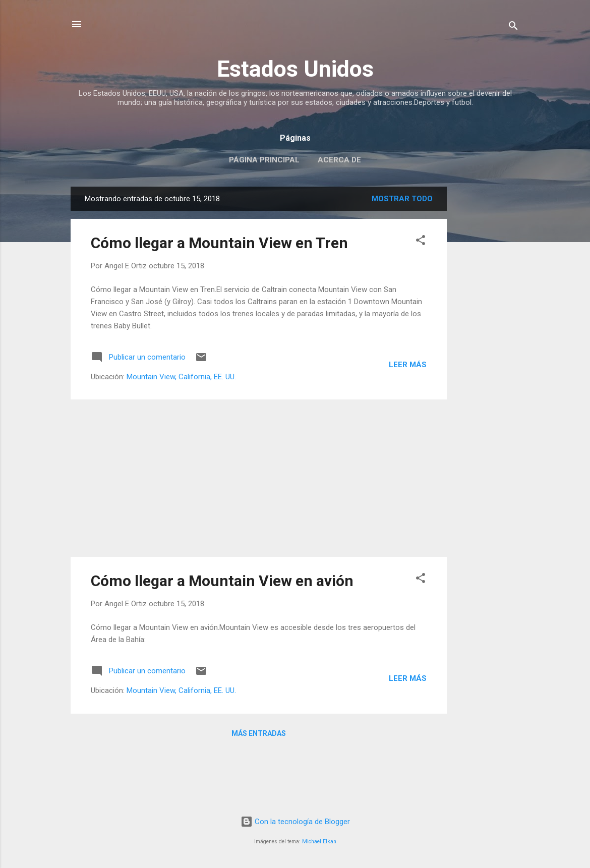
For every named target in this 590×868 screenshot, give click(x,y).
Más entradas (259, 733)
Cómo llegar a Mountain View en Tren (219, 243)
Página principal (264, 160)
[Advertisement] (487, 338)
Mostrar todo (402, 199)
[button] (421, 242)
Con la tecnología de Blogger (295, 822)
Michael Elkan (319, 842)
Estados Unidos (295, 69)
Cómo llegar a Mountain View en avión (222, 581)
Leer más (408, 365)
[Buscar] (513, 27)
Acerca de (339, 160)
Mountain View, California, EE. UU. (181, 377)
